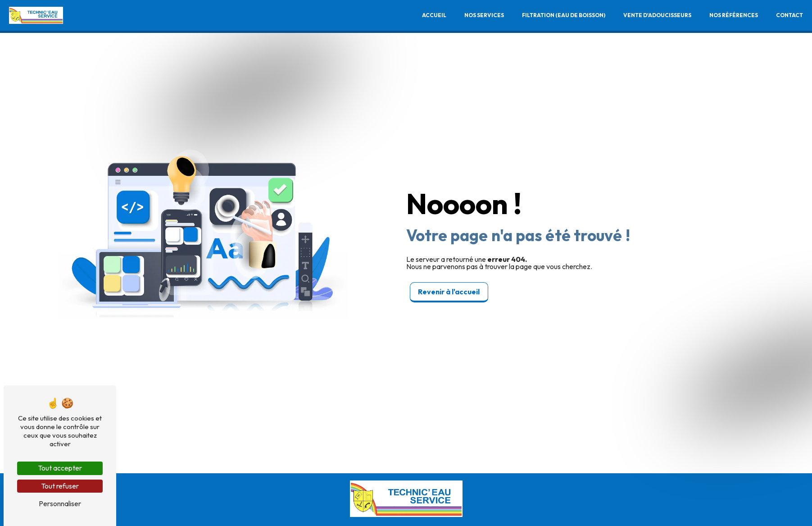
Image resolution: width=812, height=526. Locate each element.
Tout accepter (60, 468)
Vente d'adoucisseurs (657, 15)
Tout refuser (60, 486)
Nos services (484, 15)
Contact (789, 15)
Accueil (434, 15)
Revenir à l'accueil (449, 292)
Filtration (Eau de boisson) (564, 15)
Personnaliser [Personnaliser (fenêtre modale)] (60, 503)
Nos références (734, 15)
